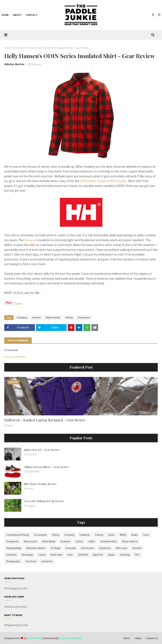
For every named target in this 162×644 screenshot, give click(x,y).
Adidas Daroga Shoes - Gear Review (46, 467)
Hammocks (87, 548)
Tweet (18, 304)
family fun (47, 561)
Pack (70, 555)
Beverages (27, 555)
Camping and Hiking (18, 535)
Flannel (36, 317)
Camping (22, 317)
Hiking (69, 317)
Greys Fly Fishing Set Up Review (44, 501)
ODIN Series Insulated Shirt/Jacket (103, 181)
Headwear (105, 548)
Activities (11, 555)
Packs (111, 535)
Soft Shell (83, 555)
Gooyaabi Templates (70, 638)
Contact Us (152, 638)
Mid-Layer (122, 548)
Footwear (85, 535)
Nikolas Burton (14, 64)
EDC (137, 555)
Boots (135, 535)
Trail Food (31, 561)
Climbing (125, 555)
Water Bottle (49, 541)
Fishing (99, 535)
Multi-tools (56, 555)
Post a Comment (15, 357)
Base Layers (30, 541)
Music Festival (130, 541)
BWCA (123, 535)
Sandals (137, 548)
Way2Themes (34, 638)
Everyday (71, 548)
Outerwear (19, 48)
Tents (146, 535)
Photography (13, 561)
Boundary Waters (36, 548)
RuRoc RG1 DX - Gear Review (42, 450)
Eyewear (65, 541)
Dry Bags (55, 548)
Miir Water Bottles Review (40, 484)
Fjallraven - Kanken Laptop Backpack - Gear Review (45, 420)
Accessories (40, 535)
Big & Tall (98, 555)
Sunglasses (12, 541)
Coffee (92, 541)
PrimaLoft (31, 240)
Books (111, 555)
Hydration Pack (109, 541)
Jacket (79, 541)
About (138, 638)
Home (8, 48)
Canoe (42, 555)
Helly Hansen (53, 317)
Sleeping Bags (14, 548)
